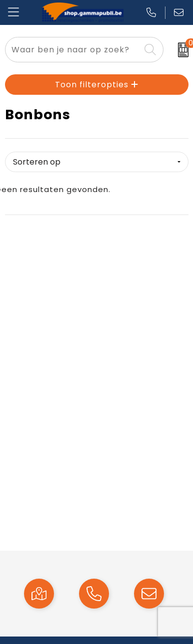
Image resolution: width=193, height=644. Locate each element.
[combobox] (73, 50)
